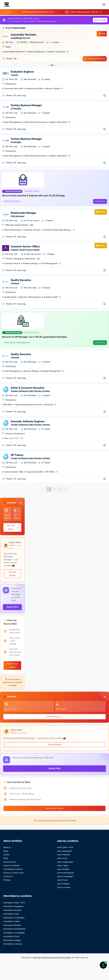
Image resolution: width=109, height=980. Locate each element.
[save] (104, 96)
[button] (54, 12)
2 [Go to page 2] (55, 507)
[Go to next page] (65, 507)
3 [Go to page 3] (60, 507)
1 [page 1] (49, 507)
